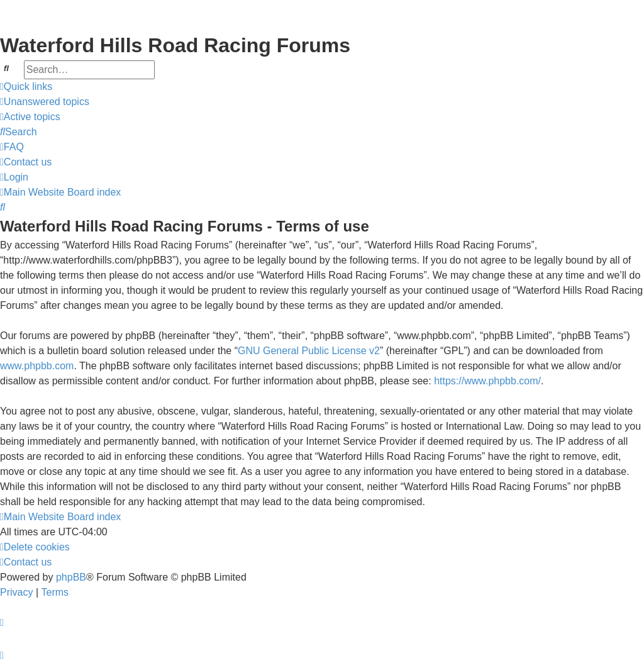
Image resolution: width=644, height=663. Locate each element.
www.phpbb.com (37, 366)
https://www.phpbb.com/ (487, 381)
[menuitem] (45, 102)
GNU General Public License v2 (309, 351)
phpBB (71, 577)
